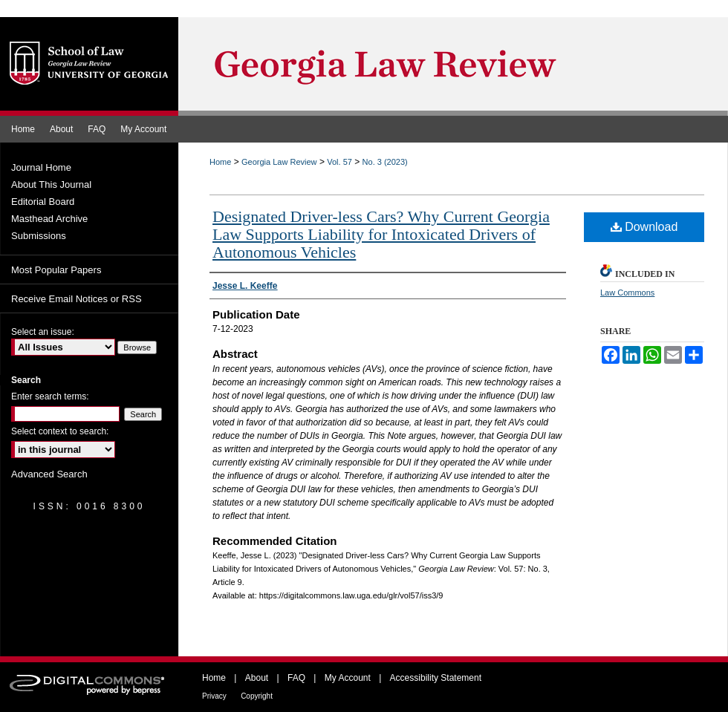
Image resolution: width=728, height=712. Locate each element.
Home (220, 162)
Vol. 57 (339, 162)
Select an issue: (43, 332)
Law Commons (627, 293)
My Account (348, 678)
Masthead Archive (49, 219)
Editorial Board (43, 202)
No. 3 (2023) (385, 162)
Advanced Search (49, 474)
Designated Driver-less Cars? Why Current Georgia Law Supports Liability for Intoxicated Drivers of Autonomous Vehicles (381, 234)
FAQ (296, 678)
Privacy (214, 696)
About (257, 678)
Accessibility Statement (436, 678)
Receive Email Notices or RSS (77, 299)
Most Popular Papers (56, 270)
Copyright (257, 696)
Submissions (39, 236)
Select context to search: (60, 431)
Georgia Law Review (279, 162)
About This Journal (51, 184)
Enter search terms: (50, 396)
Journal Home (41, 167)
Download (644, 227)
